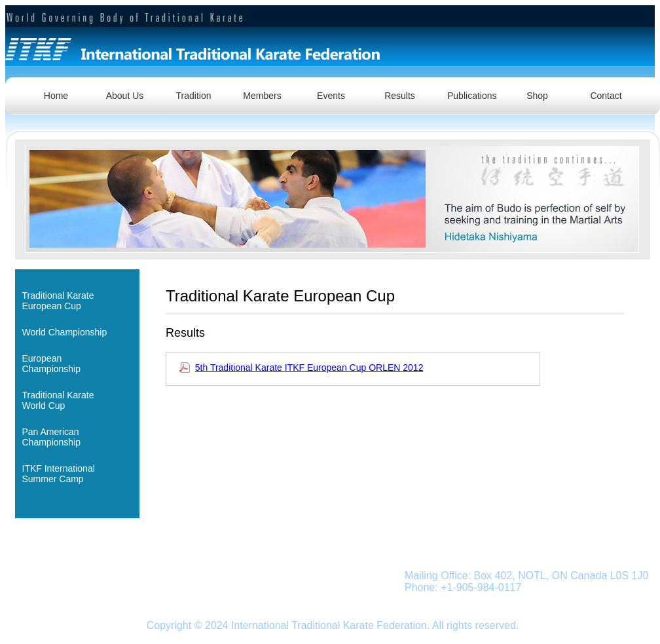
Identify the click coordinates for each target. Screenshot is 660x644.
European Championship (52, 364)
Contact (606, 96)
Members (262, 96)
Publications (472, 96)
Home (56, 96)
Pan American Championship (52, 437)
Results (400, 96)
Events (331, 96)
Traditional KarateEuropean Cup (58, 301)
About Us (125, 96)
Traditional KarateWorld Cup (58, 400)
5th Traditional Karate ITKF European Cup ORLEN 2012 (309, 368)
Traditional (90, 576)
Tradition (194, 96)
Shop (537, 96)
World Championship (65, 332)
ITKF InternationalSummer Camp (59, 474)
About (49, 576)
